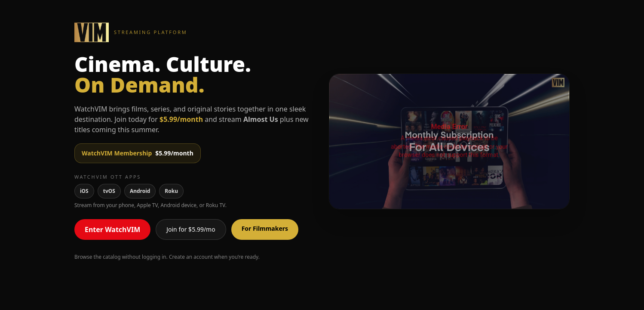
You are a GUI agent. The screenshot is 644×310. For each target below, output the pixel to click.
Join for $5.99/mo (191, 229)
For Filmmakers (265, 228)
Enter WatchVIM (112, 229)
